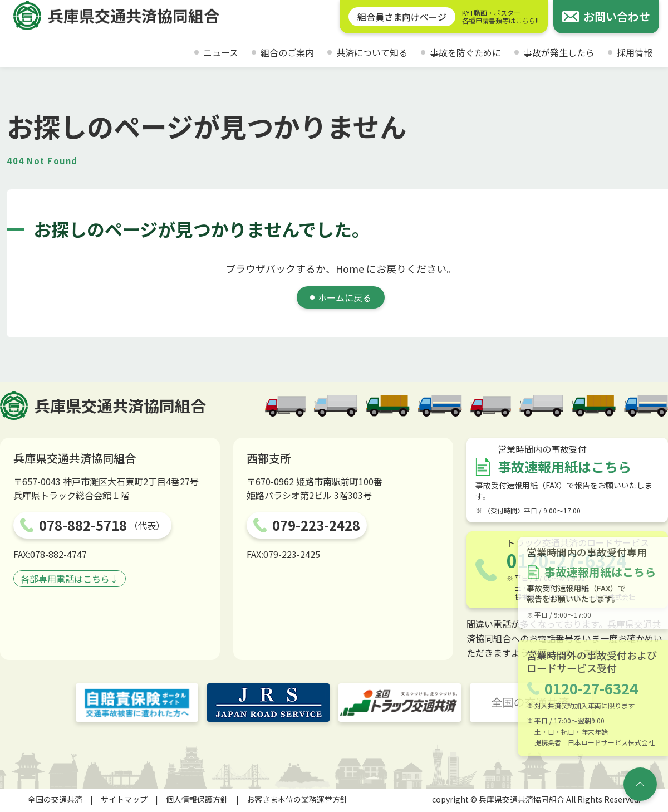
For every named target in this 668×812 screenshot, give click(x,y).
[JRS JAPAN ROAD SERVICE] (268, 703)
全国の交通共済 (55, 799)
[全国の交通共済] (531, 703)
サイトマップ (124, 799)
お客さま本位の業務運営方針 (297, 799)
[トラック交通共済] (400, 703)
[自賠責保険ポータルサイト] (137, 703)
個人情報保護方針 (197, 799)
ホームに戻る (345, 297)
